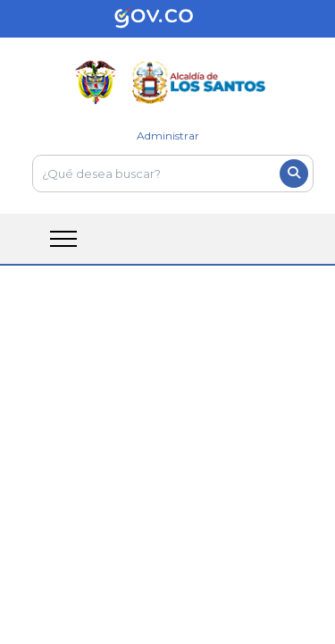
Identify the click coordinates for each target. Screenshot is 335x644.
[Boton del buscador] (294, 174)
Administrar (168, 136)
